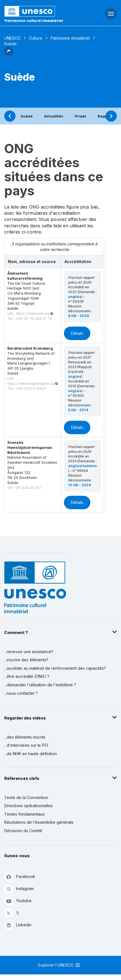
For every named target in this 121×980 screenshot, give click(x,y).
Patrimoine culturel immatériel (34, 21)
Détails (77, 333)
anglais (75, 297)
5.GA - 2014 (78, 410)
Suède (27, 116)
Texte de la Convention (26, 797)
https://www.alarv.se (33, 314)
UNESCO (12, 38)
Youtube (18, 901)
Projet (80, 116)
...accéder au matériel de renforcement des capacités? (55, 668)
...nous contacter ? (21, 693)
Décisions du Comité (23, 831)
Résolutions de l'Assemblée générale (39, 822)
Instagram (19, 889)
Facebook (20, 877)
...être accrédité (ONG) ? (27, 676)
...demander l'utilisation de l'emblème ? (40, 685)
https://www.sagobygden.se (31, 383)
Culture (36, 38)
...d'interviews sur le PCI (26, 745)
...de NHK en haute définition (31, 754)
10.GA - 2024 (79, 485)
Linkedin (18, 925)
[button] (9, 54)
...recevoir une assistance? (29, 652)
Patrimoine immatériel (70, 38)
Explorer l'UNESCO (59, 965)
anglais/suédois (82, 466)
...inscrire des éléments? (26, 660)
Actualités (54, 116)
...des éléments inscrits (25, 737)
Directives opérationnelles (29, 806)
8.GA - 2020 (79, 316)
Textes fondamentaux (25, 814)
